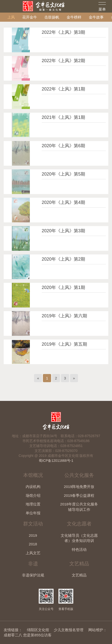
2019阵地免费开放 (79, 487)
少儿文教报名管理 (69, 630)
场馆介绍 (33, 495)
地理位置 (33, 504)
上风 (11, 17)
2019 (33, 535)
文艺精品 (79, 575)
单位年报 (33, 513)
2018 (33, 544)
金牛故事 (96, 17)
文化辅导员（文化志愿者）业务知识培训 (79, 538)
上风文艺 (33, 553)
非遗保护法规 (33, 575)
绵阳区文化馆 (38, 630)
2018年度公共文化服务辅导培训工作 (79, 507)
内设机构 (33, 487)
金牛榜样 (74, 17)
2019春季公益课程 (79, 495)
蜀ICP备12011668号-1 (56, 461)
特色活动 (79, 549)
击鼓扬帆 (52, 17)
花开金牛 (30, 17)
